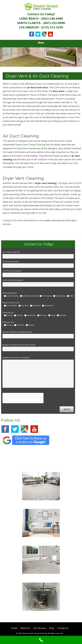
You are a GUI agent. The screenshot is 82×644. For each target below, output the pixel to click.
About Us (25, 628)
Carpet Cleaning (41, 504)
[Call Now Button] (41, 640)
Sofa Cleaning (41, 541)
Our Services (40, 628)
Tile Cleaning (41, 577)
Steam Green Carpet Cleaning (30, 145)
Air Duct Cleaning (41, 614)
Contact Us (63, 628)
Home (14, 628)
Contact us (8, 220)
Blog (52, 628)
